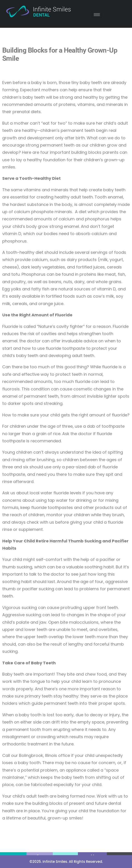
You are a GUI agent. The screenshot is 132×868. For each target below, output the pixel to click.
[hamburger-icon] (97, 15)
